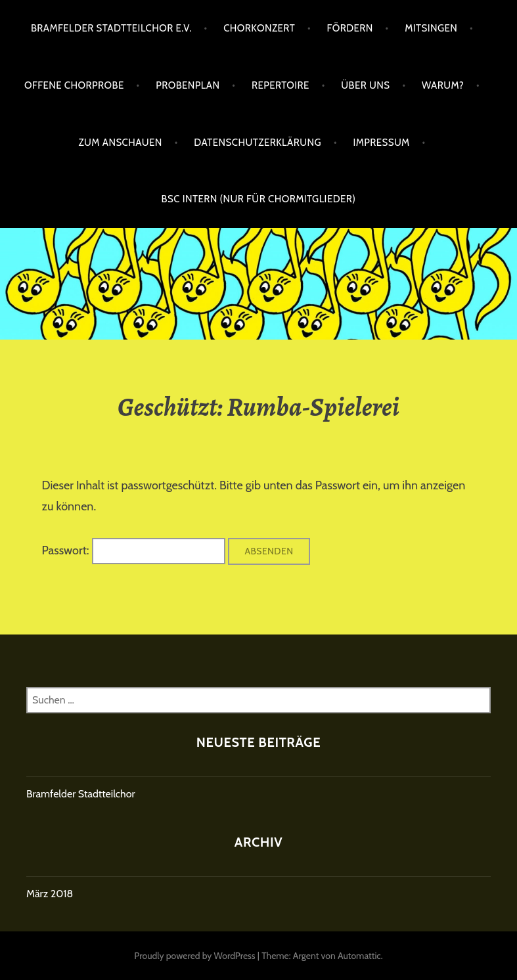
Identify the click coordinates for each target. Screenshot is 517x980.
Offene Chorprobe (74, 85)
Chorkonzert (259, 28)
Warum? (443, 85)
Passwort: (134, 550)
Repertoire (281, 85)
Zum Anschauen (120, 143)
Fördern (349, 28)
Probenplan (188, 85)
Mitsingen (431, 28)
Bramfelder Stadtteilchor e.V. (111, 28)
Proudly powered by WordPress (194, 956)
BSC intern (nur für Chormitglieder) (259, 199)
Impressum (381, 143)
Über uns (365, 85)
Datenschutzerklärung (258, 143)
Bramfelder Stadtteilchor (81, 794)
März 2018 (50, 894)
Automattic (359, 956)
